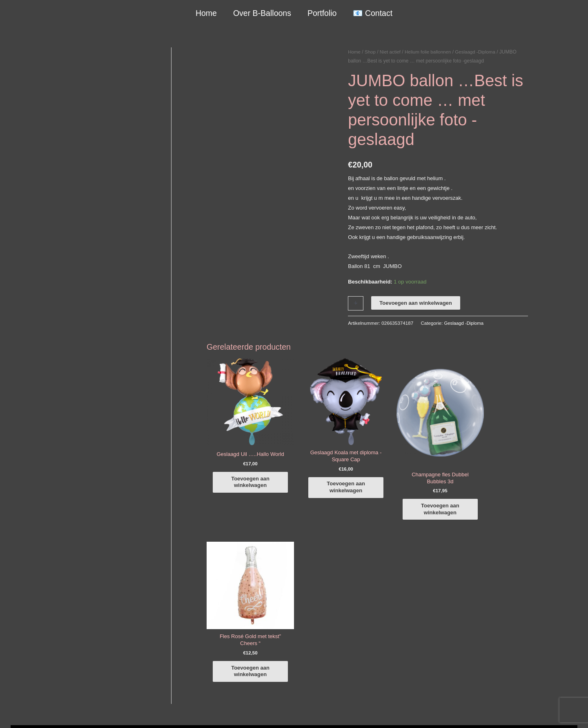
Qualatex (60, 686)
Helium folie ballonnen (430, 52)
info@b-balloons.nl (79, 633)
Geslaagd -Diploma (479, 52)
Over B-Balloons (262, 13)
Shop (371, 52)
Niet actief (391, 52)
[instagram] (486, 598)
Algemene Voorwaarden (383, 712)
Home (207, 13)
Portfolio (322, 13)
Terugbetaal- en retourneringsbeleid (497, 712)
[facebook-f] (486, 587)
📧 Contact (372, 13)
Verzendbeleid (433, 712)
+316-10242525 (76, 622)
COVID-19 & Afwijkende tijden (84, 676)
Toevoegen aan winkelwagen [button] (246, 478)
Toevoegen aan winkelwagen (415, 303)
